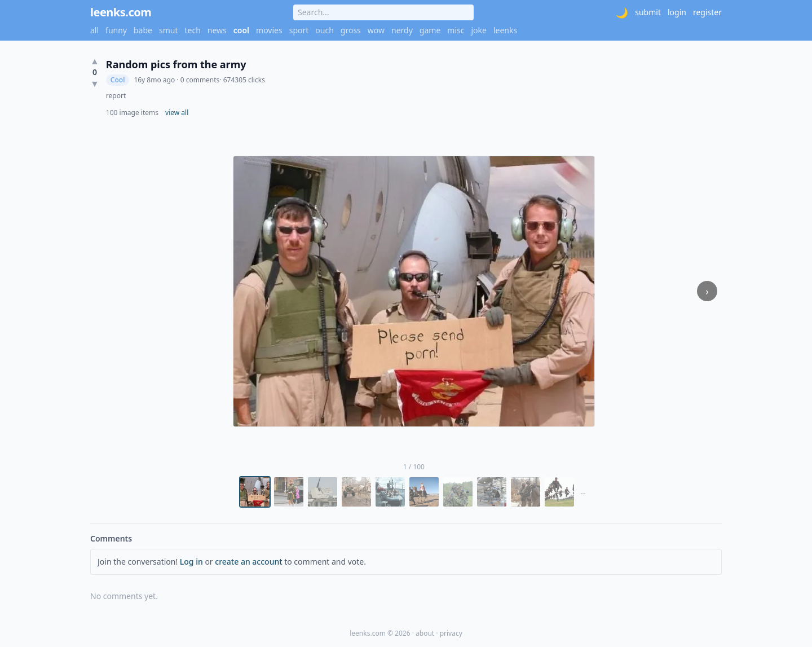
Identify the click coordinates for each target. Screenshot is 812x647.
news (217, 30)
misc (456, 30)
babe (143, 30)
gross (351, 30)
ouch (325, 30)
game (430, 30)
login (677, 12)
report (116, 96)
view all (177, 113)
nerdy (402, 30)
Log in (191, 562)
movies (269, 30)
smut (169, 30)
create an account (248, 562)
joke (478, 30)
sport (299, 30)
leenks (505, 30)
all (94, 30)
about (425, 633)
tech (193, 30)
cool (241, 30)
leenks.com (121, 12)
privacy (451, 633)
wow (376, 30)
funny (116, 30)
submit (648, 12)
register (707, 12)
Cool (118, 80)
